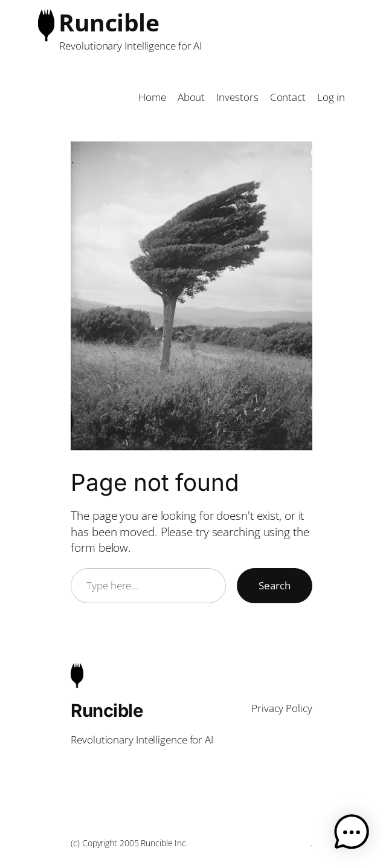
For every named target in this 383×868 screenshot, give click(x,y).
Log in (331, 97)
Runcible (109, 22)
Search (275, 585)
